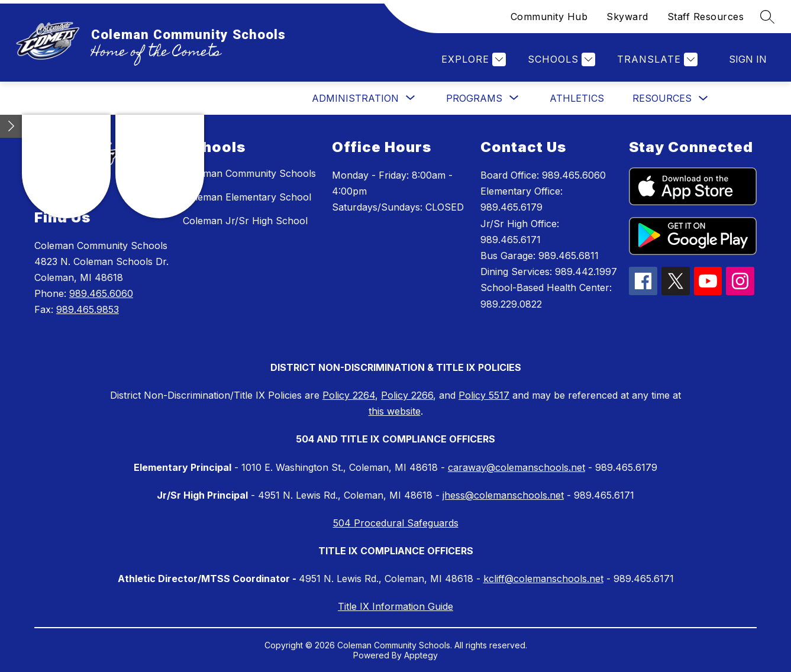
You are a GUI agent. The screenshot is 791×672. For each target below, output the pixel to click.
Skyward (627, 17)
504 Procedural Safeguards (396, 523)
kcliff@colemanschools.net (543, 579)
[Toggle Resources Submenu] (703, 98)
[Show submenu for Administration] (355, 98)
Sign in (748, 59)
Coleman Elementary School (247, 197)
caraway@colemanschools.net (516, 467)
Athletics (577, 98)
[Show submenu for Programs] (474, 98)
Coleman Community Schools (249, 173)
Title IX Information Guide (395, 606)
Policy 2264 (349, 395)
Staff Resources (706, 17)
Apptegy (421, 655)
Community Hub (549, 17)
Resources (662, 98)
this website (395, 411)
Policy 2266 (407, 395)
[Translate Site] (656, 59)
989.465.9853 (88, 309)
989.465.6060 (101, 293)
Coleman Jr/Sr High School (245, 221)
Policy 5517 (484, 395)
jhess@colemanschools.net (503, 495)
